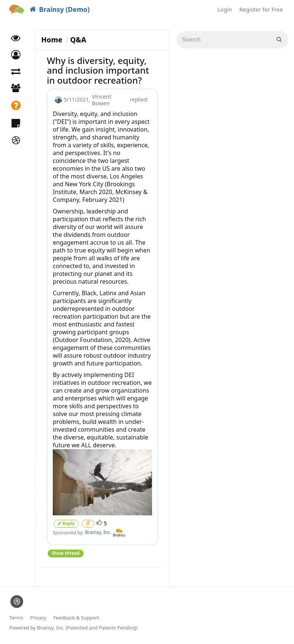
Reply (66, 523)
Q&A (78, 40)
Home (52, 40)
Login (225, 9)
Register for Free (261, 9)
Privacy (38, 618)
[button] (16, 55)
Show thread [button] (66, 553)
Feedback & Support (76, 618)
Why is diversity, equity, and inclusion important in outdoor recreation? (98, 70)
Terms (16, 618)
